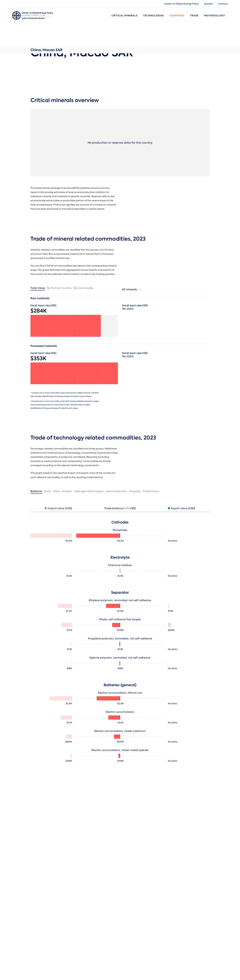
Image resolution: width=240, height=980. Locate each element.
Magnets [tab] (135, 491)
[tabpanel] (120, 633)
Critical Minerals (125, 15)
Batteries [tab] (36, 491)
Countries (177, 15)
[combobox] (132, 289)
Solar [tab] (48, 491)
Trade (194, 15)
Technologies (154, 15)
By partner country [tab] (59, 288)
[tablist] (74, 288)
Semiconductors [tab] (117, 491)
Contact (223, 4)
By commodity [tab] (83, 288)
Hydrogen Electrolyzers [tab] (89, 491)
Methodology (215, 15)
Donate (208, 4)
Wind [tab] (56, 491)
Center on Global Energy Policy (181, 4)
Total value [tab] (38, 288)
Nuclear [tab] (67, 491)
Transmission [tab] (151, 491)
